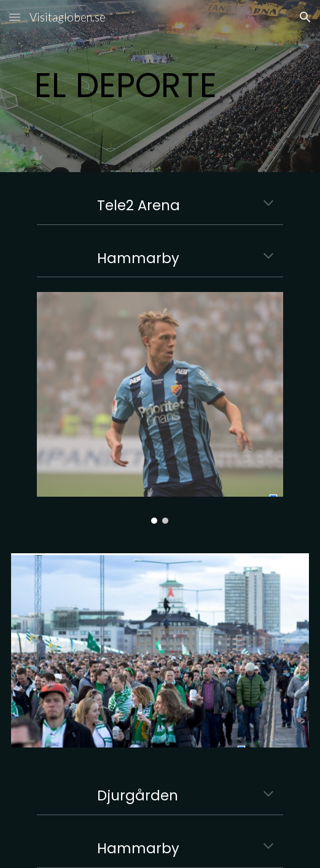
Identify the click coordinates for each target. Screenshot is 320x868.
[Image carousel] (160, 408)
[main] (160, 86)
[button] (15, 17)
